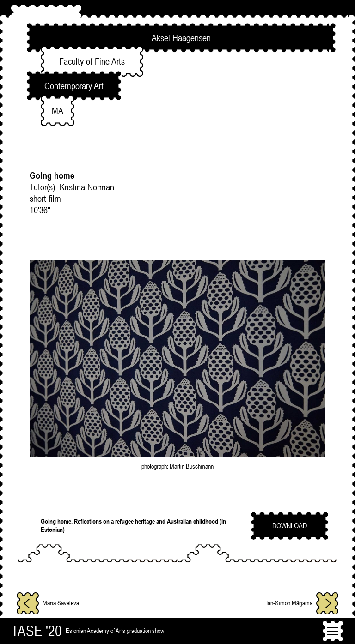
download (290, 525)
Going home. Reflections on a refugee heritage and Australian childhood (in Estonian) (133, 525)
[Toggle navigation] (333, 631)
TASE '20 (37, 631)
